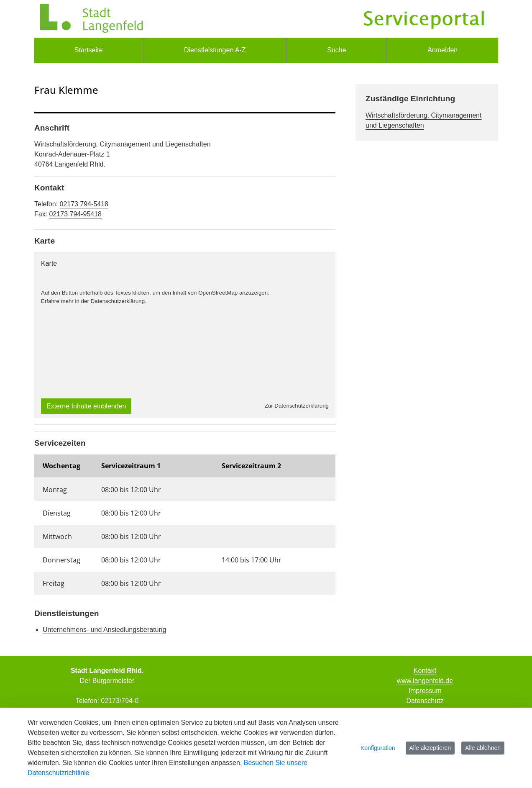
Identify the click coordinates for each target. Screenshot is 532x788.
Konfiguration (378, 748)
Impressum (425, 691)
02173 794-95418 (75, 214)
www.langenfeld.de (425, 681)
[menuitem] (88, 50)
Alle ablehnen (483, 748)
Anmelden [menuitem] (442, 50)
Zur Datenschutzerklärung (297, 406)
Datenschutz (425, 701)
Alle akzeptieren (430, 748)
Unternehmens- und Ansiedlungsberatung (104, 630)
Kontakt (425, 671)
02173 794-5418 (84, 204)
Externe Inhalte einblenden (86, 406)
